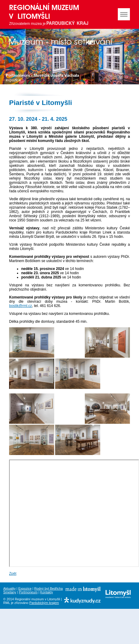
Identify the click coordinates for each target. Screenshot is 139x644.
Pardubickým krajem (44, 603)
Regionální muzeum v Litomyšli (44, 12)
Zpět (13, 574)
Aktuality (10, 588)
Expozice (25, 588)
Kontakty (47, 592)
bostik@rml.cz (21, 306)
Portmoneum (28, 592)
